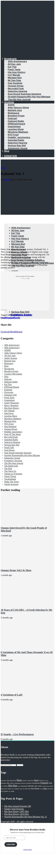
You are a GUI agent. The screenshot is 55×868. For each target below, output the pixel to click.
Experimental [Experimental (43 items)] (36, 783)
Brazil (13, 315)
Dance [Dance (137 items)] (36, 780)
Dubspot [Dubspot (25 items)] (12, 783)
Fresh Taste (14, 69)
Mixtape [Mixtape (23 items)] (9, 789)
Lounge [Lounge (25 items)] (44, 786)
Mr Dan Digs (14, 80)
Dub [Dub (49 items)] (8, 783)
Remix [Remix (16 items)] (41, 789)
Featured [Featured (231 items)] (44, 783)
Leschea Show (16, 129)
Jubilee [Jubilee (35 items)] (40, 786)
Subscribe (11, 844)
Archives (9, 102)
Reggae (9, 318)
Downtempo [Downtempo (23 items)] (4, 783)
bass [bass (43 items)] (8, 780)
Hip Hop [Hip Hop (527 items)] (13, 786)
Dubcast (12, 118)
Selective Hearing (17, 91)
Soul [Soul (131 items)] (45, 788)
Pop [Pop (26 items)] (24, 789)
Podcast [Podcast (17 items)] (21, 789)
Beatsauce (13, 113)
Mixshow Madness (18, 132)
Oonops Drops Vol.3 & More (16, 570)
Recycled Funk (16, 88)
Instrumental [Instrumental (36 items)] (24, 786)
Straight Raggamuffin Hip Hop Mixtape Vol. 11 (26, 817)
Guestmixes (14, 126)
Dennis (7, 179)
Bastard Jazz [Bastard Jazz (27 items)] (13, 780)
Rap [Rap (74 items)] (32, 788)
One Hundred (15, 83)
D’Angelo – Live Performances (17, 734)
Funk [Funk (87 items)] (50, 783)
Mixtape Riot (15, 78)
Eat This (12, 67)
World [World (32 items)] (13, 791)
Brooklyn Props (16, 116)
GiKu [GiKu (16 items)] (2, 786)
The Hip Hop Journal (19, 99)
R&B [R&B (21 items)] (26, 789)
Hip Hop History (17, 72)
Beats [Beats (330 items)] (19, 780)
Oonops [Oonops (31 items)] (17, 789)
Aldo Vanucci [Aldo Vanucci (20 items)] (4, 781)
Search (20, 765)
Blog (7, 151)
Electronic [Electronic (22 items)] (23, 783)
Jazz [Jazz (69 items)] (36, 786)
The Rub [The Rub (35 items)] (6, 791)
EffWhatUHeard (16, 124)
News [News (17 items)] (13, 789)
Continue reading (28, 850)
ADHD (11, 105)
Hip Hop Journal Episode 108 (18, 806)
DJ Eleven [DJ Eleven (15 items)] (46, 781)
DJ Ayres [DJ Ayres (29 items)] (42, 780)
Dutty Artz (23, 315)
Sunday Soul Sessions (14, 809)
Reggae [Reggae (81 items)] (37, 788)
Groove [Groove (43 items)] (6, 786)
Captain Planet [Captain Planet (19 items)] (30, 781)
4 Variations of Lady (12, 695)
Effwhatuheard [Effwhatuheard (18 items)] (17, 783)
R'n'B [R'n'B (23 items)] (29, 789)
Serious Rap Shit (17, 145)
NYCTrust (13, 135)
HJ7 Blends (14, 75)
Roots (17, 318)
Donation (11, 156)
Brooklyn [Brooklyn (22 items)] (25, 781)
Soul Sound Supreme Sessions (24, 94)
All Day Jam (14, 64)
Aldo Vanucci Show (18, 107)
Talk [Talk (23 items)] (2, 791)
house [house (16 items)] (19, 786)
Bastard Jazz (15, 110)
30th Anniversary (17, 61)
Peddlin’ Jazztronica (19, 137)
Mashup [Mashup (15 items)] (48, 786)
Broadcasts (10, 59)
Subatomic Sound (18, 148)
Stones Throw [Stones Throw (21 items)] (50, 789)
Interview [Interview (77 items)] (31, 786)
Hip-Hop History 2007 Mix (17, 811)
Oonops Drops (16, 86)
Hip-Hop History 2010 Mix (17, 814)
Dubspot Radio (16, 121)
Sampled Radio (16, 140)
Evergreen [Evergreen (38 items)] (29, 783)
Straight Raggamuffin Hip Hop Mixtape (29, 97)
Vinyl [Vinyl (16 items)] (9, 791)
